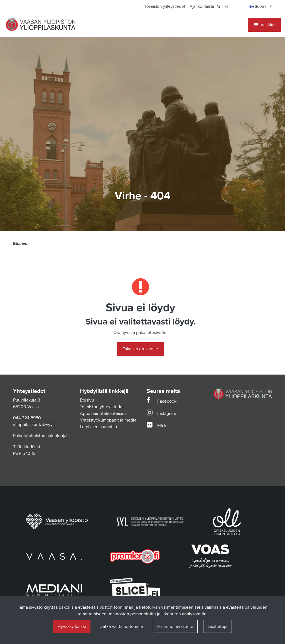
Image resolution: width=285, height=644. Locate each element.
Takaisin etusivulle (140, 349)
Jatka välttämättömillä (122, 626)
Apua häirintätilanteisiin (103, 413)
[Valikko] (264, 25)
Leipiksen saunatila (98, 427)
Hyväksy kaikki (72, 626)
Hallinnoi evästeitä (175, 626)
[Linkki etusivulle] (41, 25)
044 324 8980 (27, 418)
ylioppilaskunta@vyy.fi (34, 425)
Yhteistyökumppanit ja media (108, 420)
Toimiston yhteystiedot (102, 407)
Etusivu (87, 400)
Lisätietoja (218, 626)
